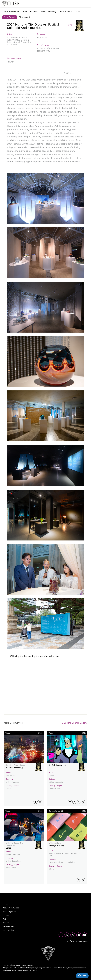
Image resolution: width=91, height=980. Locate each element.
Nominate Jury (8, 930)
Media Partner (8, 927)
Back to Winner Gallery (74, 723)
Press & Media (66, 12)
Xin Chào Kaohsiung (14, 768)
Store (78, 12)
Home (5, 904)
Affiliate (6, 923)
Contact (6, 915)
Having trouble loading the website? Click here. (34, 656)
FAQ (4, 919)
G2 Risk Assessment (57, 765)
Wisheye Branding (57, 846)
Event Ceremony (49, 12)
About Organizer (9, 912)
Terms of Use (57, 968)
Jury (25, 12)
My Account (24, 17)
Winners (34, 12)
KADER (9, 848)
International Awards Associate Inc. (26, 970)
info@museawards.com (78, 941)
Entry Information (12, 12)
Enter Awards (10, 17)
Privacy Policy (68, 968)
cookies (84, 968)
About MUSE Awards (11, 908)
